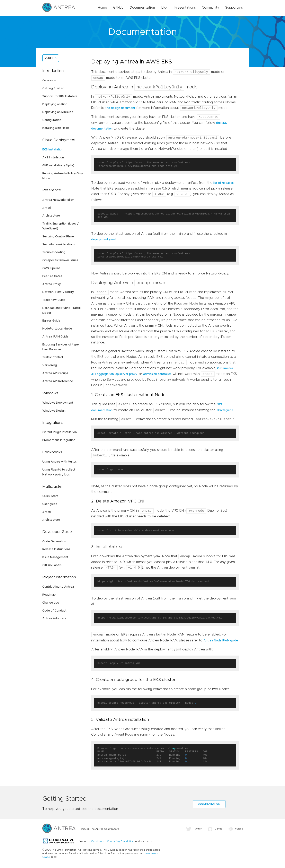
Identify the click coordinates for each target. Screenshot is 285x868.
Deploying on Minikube (58, 112)
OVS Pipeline (51, 268)
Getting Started (53, 88)
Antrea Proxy (52, 284)
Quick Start (50, 496)
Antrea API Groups (55, 373)
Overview (49, 80)
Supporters (234, 8)
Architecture (51, 216)
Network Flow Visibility (58, 292)
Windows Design (54, 411)
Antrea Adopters (54, 619)
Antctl (47, 208)
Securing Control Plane (58, 237)
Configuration (52, 120)
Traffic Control (53, 357)
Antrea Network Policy (58, 200)
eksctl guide (225, 412)
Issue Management (55, 557)
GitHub (118, 8)
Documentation (142, 8)
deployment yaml (103, 240)
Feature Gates (52, 276)
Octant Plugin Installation (60, 432)
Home (102, 8)
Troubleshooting (54, 252)
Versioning (50, 365)
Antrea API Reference (58, 381)
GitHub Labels (52, 565)
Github (215, 831)
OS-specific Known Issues (60, 260)
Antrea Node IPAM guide (221, 643)
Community (211, 8)
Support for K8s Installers (60, 96)
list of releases (224, 184)
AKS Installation (53, 158)
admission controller (157, 376)
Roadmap (49, 595)
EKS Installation (53, 150)
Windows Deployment (58, 403)
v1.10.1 (49, 58)
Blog (165, 8)
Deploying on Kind (55, 104)
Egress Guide (51, 321)
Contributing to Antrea (58, 587)
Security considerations (59, 245)
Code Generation (54, 542)
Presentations (185, 8)
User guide (50, 504)
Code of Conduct (54, 611)
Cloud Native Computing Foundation (112, 843)
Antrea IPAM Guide (55, 337)
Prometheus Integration (59, 440)
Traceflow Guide (54, 300)
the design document (120, 109)
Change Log (51, 603)
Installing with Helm (56, 128)
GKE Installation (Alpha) (58, 166)
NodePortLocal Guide (57, 329)
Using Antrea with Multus (60, 462)
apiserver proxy (126, 376)
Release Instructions (56, 549)
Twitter (194, 831)
